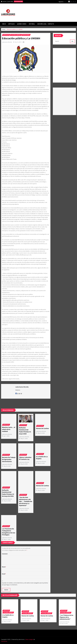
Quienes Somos (22, 24)
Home (4, 29)
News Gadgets (29, 639)
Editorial (32, 24)
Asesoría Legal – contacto (46, 24)
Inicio (4, 24)
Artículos (11, 24)
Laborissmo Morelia (7, 42)
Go (72, 41)
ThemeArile (4, 641)
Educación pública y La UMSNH (15, 29)
